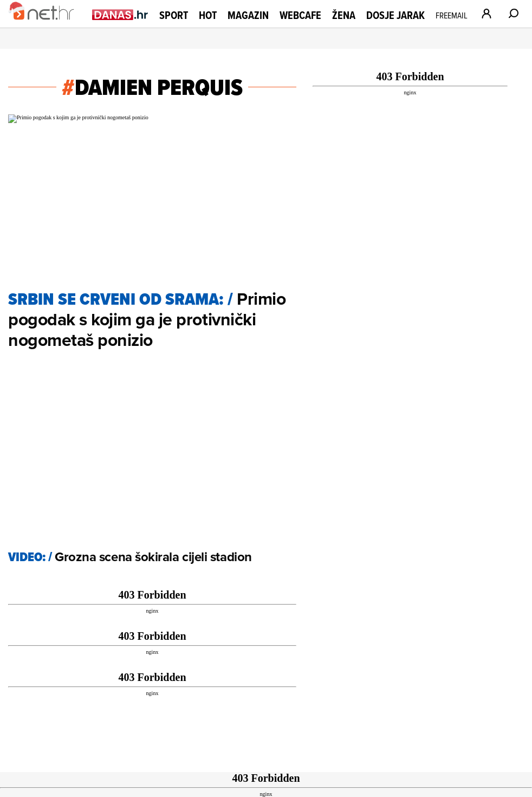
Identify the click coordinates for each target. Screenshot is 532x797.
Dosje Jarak (395, 15)
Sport (174, 15)
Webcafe (300, 15)
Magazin (248, 15)
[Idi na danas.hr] (120, 14)
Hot (208, 15)
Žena (344, 15)
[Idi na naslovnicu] (47, 25)
